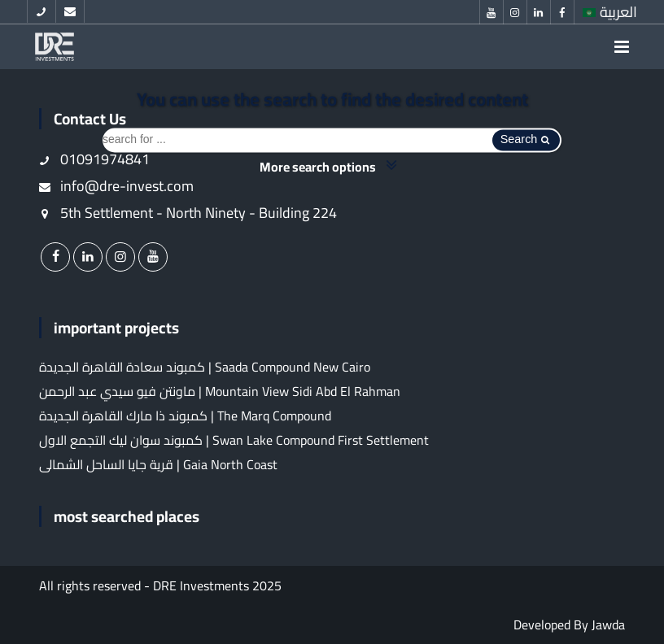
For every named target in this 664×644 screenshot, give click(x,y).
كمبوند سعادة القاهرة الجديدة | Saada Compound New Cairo (205, 367)
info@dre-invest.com (116, 186)
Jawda (608, 624)
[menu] (622, 47)
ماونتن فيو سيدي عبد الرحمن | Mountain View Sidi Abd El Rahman (220, 391)
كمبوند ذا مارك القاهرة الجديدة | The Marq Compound (185, 416)
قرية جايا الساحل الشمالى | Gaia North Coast (158, 464)
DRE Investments (201, 585)
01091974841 (94, 159)
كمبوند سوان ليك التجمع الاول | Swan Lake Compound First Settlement (234, 440)
